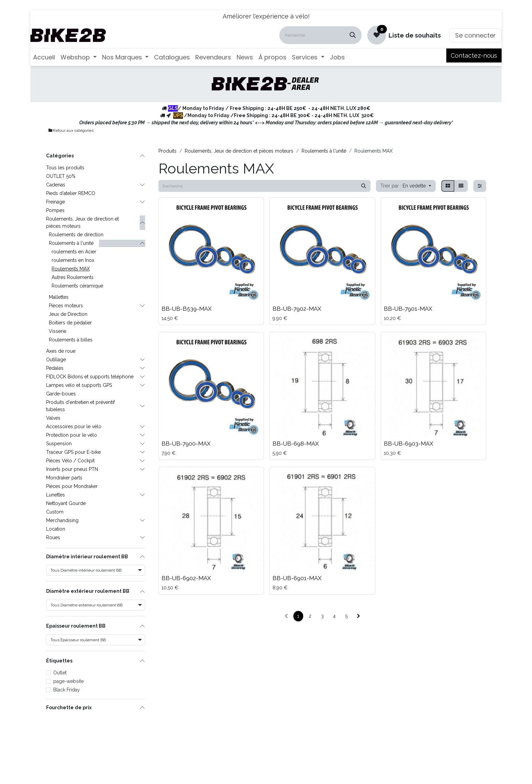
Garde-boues (61, 394)
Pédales (55, 368)
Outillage (56, 360)
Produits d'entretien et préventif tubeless (80, 406)
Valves (53, 418)
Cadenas (56, 185)
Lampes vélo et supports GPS (79, 385)
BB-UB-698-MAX (296, 444)
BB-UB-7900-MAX (186, 444)
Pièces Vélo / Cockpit (70, 461)
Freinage (55, 202)
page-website (68, 681)
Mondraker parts (64, 478)
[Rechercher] (353, 35)
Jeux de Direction (68, 314)
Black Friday (67, 690)
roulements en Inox (73, 260)
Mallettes (59, 297)
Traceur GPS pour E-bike (73, 452)
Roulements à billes (71, 340)
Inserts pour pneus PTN (72, 469)
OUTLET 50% (61, 176)
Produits (167, 151)
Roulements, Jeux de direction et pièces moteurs (82, 222)
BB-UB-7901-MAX (408, 309)
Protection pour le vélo (72, 435)
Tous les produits (65, 168)
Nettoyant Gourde (66, 503)
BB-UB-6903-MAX (409, 444)
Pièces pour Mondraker (72, 486)
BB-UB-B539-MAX (187, 309)
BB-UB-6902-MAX (186, 578)
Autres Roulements (73, 277)
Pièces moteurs (66, 306)
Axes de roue (61, 351)
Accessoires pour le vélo (74, 426)
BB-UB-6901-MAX (297, 578)
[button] (406, 186)
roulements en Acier (74, 252)
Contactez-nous (474, 55)
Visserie (58, 331)
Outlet (60, 673)
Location (56, 529)
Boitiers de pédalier (70, 323)
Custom (55, 512)
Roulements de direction (76, 235)
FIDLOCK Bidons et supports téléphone (90, 377)
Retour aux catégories (71, 130)
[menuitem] (44, 57)
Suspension (59, 444)
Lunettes (55, 495)
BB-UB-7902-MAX (297, 309)
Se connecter (475, 35)
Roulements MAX (71, 269)
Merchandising (62, 520)
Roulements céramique (77, 286)
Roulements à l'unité (71, 243)
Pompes (55, 210)
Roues (53, 537)
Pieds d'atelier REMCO (71, 193)
